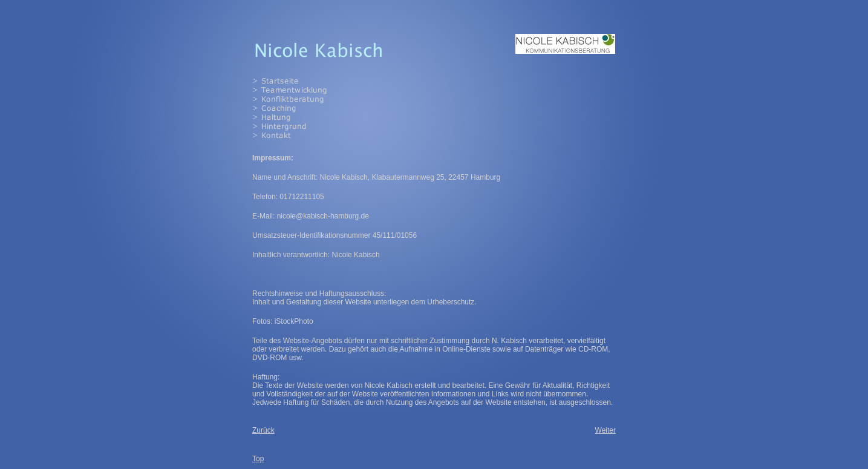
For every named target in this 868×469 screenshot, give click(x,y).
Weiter (605, 430)
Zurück (263, 430)
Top (258, 459)
